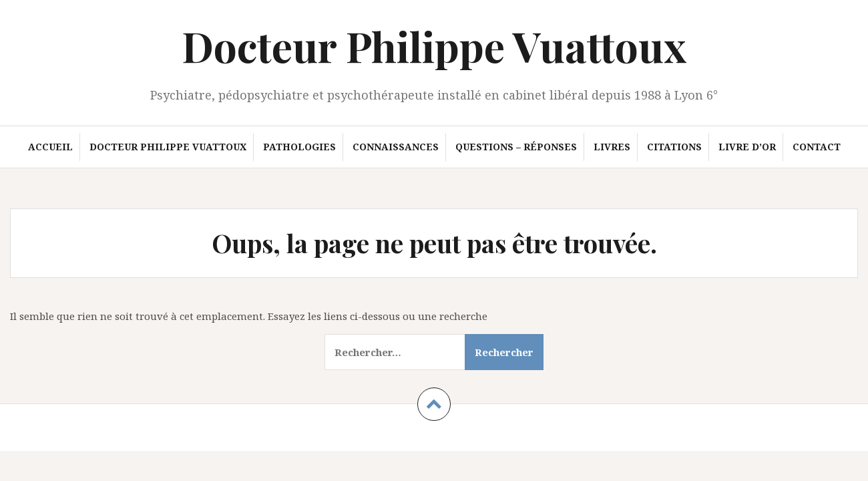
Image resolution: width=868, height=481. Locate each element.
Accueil (50, 147)
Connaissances (396, 147)
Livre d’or (747, 147)
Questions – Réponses (516, 147)
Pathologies (299, 147)
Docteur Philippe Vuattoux (434, 46)
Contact (817, 147)
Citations (674, 147)
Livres (612, 147)
